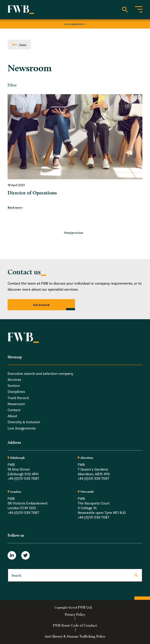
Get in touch (41, 305)
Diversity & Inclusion (24, 422)
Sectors (14, 386)
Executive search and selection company (40, 374)
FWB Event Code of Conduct (75, 625)
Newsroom (16, 404)
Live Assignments (22, 428)
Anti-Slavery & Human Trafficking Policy (75, 636)
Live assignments (74, 24)
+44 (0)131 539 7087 (23, 478)
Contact (14, 410)
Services (14, 380)
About (12, 416)
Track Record (18, 398)
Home (23, 45)
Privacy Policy (75, 615)
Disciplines (16, 392)
